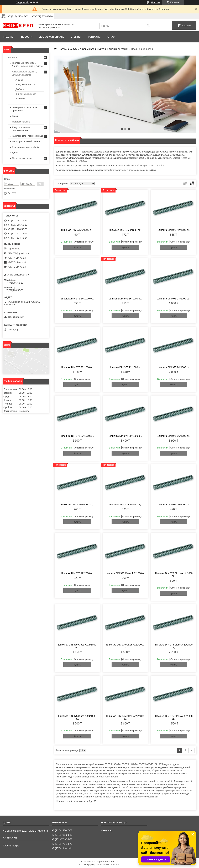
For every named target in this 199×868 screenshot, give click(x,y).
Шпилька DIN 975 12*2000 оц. (77, 573)
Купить (77, 247)
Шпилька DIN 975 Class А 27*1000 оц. (125, 717)
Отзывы (76, 37)
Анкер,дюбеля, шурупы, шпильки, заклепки (104, 49)
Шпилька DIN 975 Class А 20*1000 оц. (125, 646)
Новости (27, 37)
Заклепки (20, 99)
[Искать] (148, 26)
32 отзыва (155, 2)
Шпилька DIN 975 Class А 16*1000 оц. (77, 646)
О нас (111, 37)
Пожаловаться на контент (108, 865)
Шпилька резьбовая (26, 94)
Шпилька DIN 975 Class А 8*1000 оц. (125, 573)
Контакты (94, 37)
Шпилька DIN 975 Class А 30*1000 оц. (173, 717)
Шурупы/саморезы (25, 85)
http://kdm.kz (14, 249)
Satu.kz (114, 862)
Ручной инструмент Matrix (25, 147)
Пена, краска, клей (22, 158)
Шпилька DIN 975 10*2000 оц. (173, 505)
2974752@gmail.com (18, 253)
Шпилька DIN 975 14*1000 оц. (77, 299)
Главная (9, 37)
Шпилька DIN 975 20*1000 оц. (77, 367)
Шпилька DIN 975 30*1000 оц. (125, 436)
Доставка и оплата (51, 37)
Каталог (12, 57)
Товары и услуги (68, 49)
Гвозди (16, 116)
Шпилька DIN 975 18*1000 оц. (173, 299)
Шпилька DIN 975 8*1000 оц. (125, 230)
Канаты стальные (21, 122)
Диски (15, 153)
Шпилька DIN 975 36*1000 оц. (173, 436)
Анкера (19, 80)
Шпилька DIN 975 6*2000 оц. (77, 505)
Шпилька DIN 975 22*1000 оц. (125, 367)
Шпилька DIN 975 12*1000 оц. (173, 230)
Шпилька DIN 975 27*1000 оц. (77, 436)
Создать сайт (22, 2)
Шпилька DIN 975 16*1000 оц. (125, 299)
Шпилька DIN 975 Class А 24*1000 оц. (77, 717)
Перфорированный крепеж (26, 141)
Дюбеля (20, 89)
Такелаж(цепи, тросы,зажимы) (28, 136)
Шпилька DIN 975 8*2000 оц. (125, 505)
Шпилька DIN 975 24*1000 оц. (173, 367)
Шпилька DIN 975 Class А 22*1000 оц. (173, 646)
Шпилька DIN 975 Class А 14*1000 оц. (173, 575)
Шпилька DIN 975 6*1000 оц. (77, 230)
